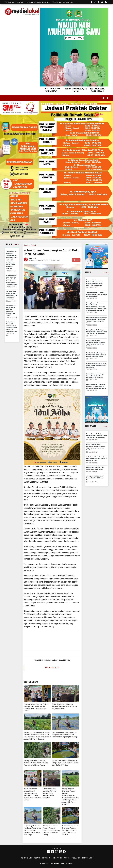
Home (9, 104)
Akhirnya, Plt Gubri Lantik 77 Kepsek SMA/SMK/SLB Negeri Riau (95, 478)
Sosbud (9, 109)
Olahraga (62, 104)
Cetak (76, 260)
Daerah (34, 245)
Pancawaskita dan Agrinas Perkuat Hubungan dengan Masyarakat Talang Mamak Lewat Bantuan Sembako (36, 707)
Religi (93, 104)
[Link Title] (48, 852)
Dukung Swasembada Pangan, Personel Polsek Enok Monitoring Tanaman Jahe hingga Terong (36, 763)
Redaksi (20, 2)
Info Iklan (29, 2)
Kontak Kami (68, 2)
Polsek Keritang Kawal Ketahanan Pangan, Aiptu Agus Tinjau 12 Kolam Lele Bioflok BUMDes (65, 763)
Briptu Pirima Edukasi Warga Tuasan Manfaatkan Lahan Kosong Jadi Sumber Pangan (95, 376)
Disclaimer (57, 2)
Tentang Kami (10, 2)
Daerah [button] (20, 104)
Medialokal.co (52, 668)
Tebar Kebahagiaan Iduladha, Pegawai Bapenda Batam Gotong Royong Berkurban (64, 706)
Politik (74, 104)
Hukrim (20, 109)
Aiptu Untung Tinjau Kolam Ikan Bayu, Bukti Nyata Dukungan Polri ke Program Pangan (97, 459)
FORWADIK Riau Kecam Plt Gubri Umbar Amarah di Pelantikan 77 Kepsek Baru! (11, 295)
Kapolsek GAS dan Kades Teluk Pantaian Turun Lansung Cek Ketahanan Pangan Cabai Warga (96, 386)
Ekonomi (34, 104)
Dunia (84, 104)
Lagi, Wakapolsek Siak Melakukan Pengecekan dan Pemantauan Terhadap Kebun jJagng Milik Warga (65, 735)
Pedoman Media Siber (43, 2)
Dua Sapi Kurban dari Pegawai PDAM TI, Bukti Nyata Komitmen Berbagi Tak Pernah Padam (96, 355)
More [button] (30, 109)
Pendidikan (47, 104)
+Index (17, 245)
